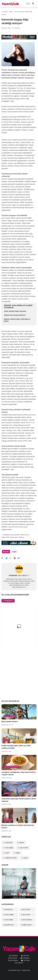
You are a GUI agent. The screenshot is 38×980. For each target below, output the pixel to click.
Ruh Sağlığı (9, 848)
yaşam (25, 858)
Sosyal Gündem (10, 716)
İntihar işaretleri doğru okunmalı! (15, 311)
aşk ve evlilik (24, 848)
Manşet (7, 740)
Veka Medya (19, 963)
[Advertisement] (19, 677)
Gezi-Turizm (26, 909)
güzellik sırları (9, 925)
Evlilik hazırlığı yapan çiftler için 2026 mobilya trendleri (16, 747)
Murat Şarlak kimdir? (10, 722)
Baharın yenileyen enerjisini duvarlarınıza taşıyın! (18, 826)
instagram (14, 960)
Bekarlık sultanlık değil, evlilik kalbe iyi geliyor (17, 320)
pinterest (26, 958)
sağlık (11, 12)
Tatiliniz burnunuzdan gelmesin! (15, 315)
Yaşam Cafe (26, 970)
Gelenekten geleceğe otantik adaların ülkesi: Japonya (19, 800)
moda (7, 853)
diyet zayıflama (27, 920)
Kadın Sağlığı (9, 915)
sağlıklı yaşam (27, 925)
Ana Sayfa (5, 12)
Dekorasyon (9, 909)
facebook (14, 956)
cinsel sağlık (9, 920)
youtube (26, 960)
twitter (26, 956)
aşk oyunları (26, 915)
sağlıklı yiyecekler (11, 767)
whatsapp (13, 958)
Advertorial (9, 843)
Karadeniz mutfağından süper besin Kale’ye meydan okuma (19, 773)
